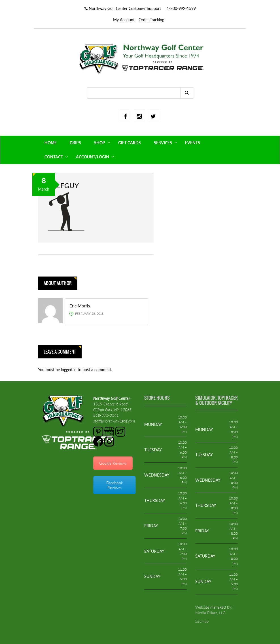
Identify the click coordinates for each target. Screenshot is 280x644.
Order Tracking (151, 20)
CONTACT (54, 157)
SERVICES (163, 143)
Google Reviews (113, 463)
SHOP (100, 143)
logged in (69, 370)
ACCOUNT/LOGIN (93, 157)
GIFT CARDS (130, 143)
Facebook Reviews (115, 485)
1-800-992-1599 (181, 8)
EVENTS (193, 143)
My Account (124, 20)
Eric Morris (80, 306)
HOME (51, 143)
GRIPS (75, 143)
